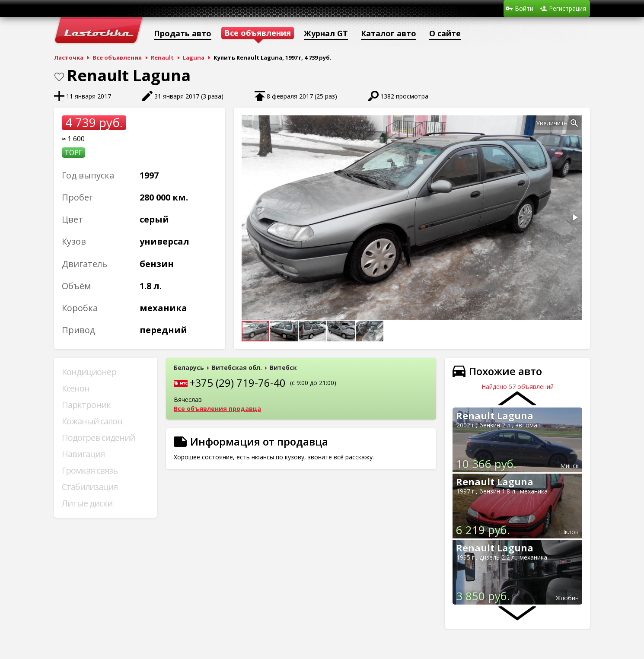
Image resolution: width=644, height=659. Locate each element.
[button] (574, 123)
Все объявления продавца (217, 409)
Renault (162, 57)
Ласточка (69, 57)
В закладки (59, 77)
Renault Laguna (495, 415)
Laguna (194, 57)
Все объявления (117, 57)
